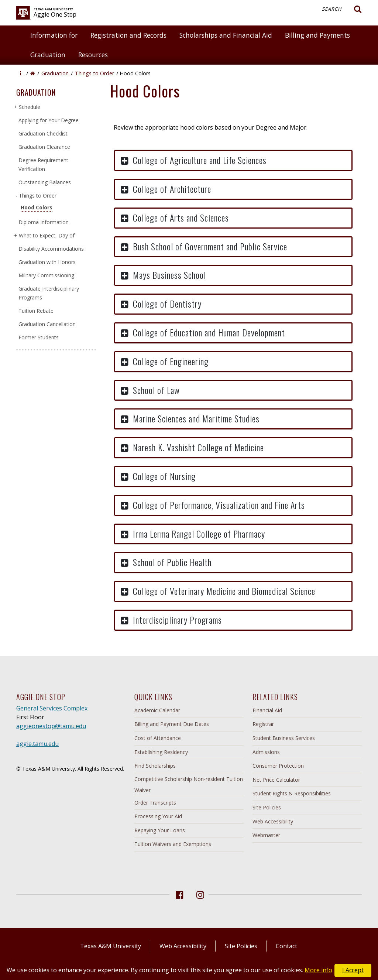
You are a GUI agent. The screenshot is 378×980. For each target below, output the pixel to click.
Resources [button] (93, 55)
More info (318, 970)
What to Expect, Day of (47, 235)
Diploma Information (44, 222)
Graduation (55, 73)
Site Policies (267, 807)
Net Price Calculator (276, 780)
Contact (286, 946)
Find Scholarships (155, 766)
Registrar (263, 724)
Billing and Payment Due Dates (172, 724)
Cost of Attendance (158, 738)
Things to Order (94, 73)
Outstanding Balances (45, 182)
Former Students (39, 337)
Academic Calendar (157, 710)
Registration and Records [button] (128, 35)
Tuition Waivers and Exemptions (173, 844)
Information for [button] (54, 35)
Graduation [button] (48, 55)
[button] (20, 73)
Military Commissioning (46, 275)
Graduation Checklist (43, 133)
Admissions (266, 752)
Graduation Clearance (44, 147)
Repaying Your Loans (160, 830)
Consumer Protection (278, 766)
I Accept (353, 970)
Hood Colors (37, 207)
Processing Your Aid (158, 816)
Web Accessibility (273, 821)
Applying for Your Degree (49, 120)
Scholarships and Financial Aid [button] (226, 35)
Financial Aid (267, 710)
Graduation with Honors (47, 262)
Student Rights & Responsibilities (292, 793)
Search (342, 9)
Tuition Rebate (36, 311)
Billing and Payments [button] (317, 35)
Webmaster (266, 835)
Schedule (29, 107)
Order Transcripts (155, 803)
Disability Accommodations (51, 249)
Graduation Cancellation (47, 324)
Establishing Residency (161, 752)
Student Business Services (284, 738)
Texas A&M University (111, 946)
